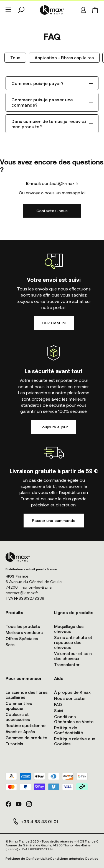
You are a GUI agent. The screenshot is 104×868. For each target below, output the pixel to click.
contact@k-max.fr (60, 183)
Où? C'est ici (54, 323)
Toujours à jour (54, 427)
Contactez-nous (52, 211)
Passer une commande (54, 520)
